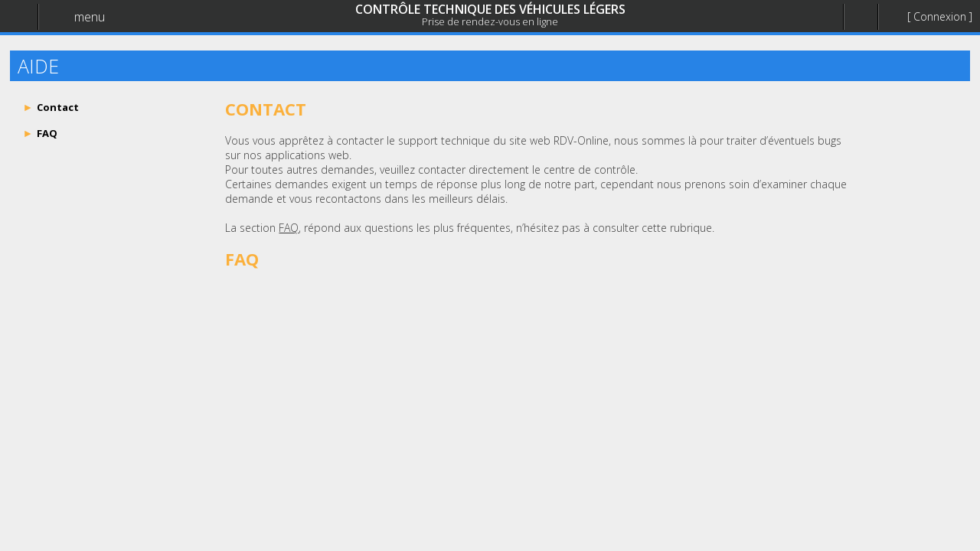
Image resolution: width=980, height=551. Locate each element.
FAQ (289, 228)
